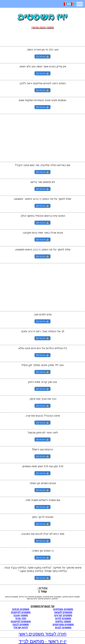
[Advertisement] (43, 37)
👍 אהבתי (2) (42, 73)
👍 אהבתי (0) (42, 107)
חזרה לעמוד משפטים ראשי (42, 634)
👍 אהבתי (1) (42, 56)
